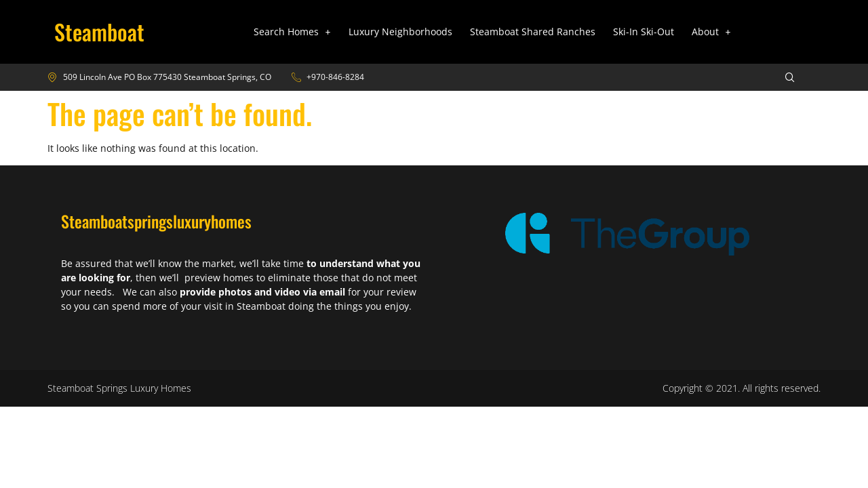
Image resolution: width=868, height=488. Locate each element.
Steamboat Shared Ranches (533, 32)
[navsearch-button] (781, 77)
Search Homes (292, 32)
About (711, 32)
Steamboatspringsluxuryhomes (156, 221)
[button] (292, 32)
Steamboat (99, 32)
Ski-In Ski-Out (644, 32)
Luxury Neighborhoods (400, 32)
